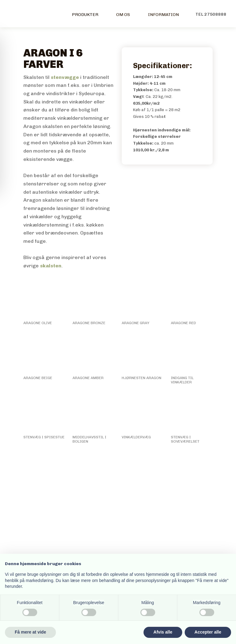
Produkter (85, 15)
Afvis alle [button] (163, 632)
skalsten (51, 266)
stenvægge (65, 77)
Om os (123, 15)
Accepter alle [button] (208, 632)
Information (163, 15)
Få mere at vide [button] (30, 632)
